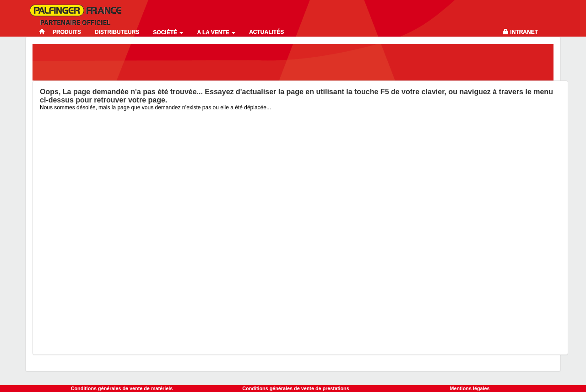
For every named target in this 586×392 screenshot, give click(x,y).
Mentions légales (470, 388)
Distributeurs (117, 32)
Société (168, 32)
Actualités (266, 32)
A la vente (216, 32)
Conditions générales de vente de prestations (296, 388)
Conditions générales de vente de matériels (122, 388)
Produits (67, 32)
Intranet (524, 32)
